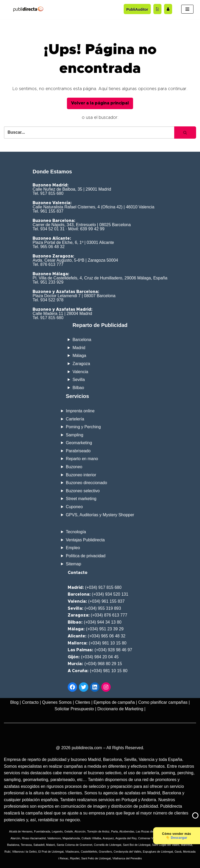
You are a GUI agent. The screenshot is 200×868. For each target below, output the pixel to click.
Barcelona (82, 340)
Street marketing (81, 499)
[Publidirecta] (28, 9)
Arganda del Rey (126, 838)
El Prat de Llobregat (51, 852)
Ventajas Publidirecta (85, 540)
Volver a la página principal (100, 103)
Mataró (51, 845)
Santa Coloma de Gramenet (74, 845)
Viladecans (72, 852)
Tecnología (76, 532)
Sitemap (74, 564)
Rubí (7, 852)
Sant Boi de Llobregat (137, 845)
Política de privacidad (86, 556)
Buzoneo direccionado (86, 483)
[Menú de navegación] (187, 9)
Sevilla (79, 380)
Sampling (75, 435)
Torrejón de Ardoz (98, 831)
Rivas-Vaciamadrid (34, 838)
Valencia (80, 372)
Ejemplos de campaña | (115, 702)
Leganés (57, 831)
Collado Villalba (91, 838)
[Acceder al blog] (157, 9)
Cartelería (75, 419)
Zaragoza (81, 364)
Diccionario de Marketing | (121, 709)
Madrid (79, 348)
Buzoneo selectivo (83, 491)
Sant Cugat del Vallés (166, 845)
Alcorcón (80, 831)
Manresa (187, 845)
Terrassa (26, 845)
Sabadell (39, 845)
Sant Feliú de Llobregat (96, 858)
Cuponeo (74, 507)
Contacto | (31, 702)
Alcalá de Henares (21, 831)
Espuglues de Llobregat (158, 852)
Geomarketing (79, 443)
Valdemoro (54, 838)
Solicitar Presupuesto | (76, 709)
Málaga (79, 356)
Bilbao (78, 388)
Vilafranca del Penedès (127, 858)
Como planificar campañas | (164, 702)
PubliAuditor (137, 9)
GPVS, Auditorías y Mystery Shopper (100, 515)
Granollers (105, 852)
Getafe (69, 831)
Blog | (15, 702)
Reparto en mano (82, 459)
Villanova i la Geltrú (24, 852)
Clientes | (84, 702)
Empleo (73, 548)
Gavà (178, 852)
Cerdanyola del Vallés (127, 852)
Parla (115, 831)
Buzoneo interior (81, 475)
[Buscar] (89, 133)
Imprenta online (80, 411)
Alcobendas (127, 831)
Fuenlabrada (42, 831)
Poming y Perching (83, 427)
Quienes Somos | (58, 702)
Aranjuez (108, 838)
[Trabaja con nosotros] (168, 9)
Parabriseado (78, 451)
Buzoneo (74, 467)
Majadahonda (71, 838)
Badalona (13, 845)
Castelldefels (89, 852)
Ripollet (75, 858)
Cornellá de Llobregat (107, 845)
